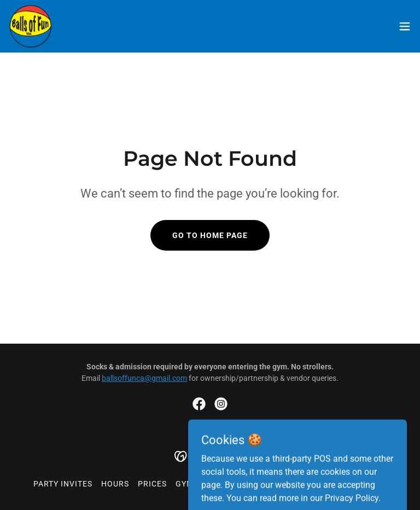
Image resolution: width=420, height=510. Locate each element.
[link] (31, 26)
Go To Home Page (210, 235)
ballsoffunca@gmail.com (144, 378)
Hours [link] (115, 484)
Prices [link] (152, 484)
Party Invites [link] (63, 484)
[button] (405, 26)
